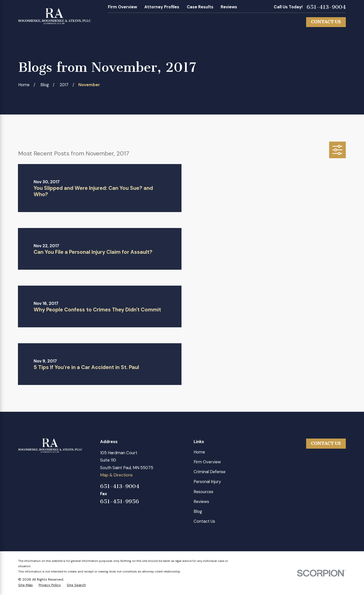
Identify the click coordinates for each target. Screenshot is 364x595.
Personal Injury (207, 482)
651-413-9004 (326, 7)
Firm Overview (122, 7)
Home (199, 452)
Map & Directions (116, 475)
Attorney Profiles (162, 7)
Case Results (200, 7)
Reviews (229, 7)
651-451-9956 (120, 501)
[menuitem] (26, 585)
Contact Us (326, 22)
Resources (203, 492)
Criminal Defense (210, 472)
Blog (198, 511)
